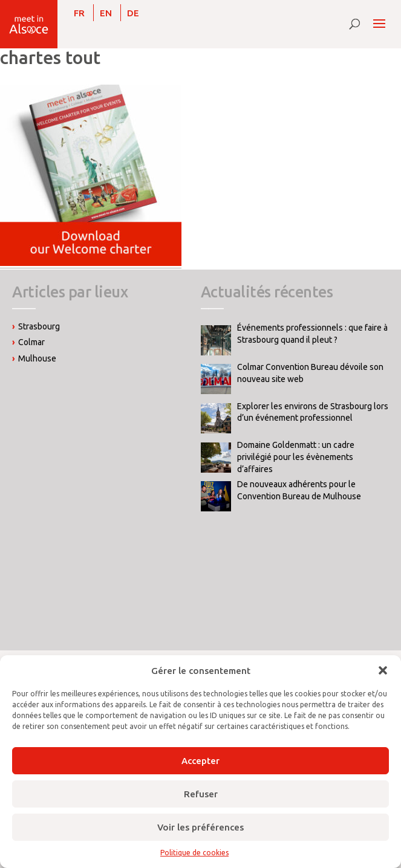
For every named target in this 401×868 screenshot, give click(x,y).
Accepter (200, 761)
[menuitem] (79, 13)
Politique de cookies (194, 853)
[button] (383, 670)
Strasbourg (39, 326)
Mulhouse (37, 358)
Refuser (201, 794)
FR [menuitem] (79, 13)
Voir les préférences (200, 827)
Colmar (31, 342)
